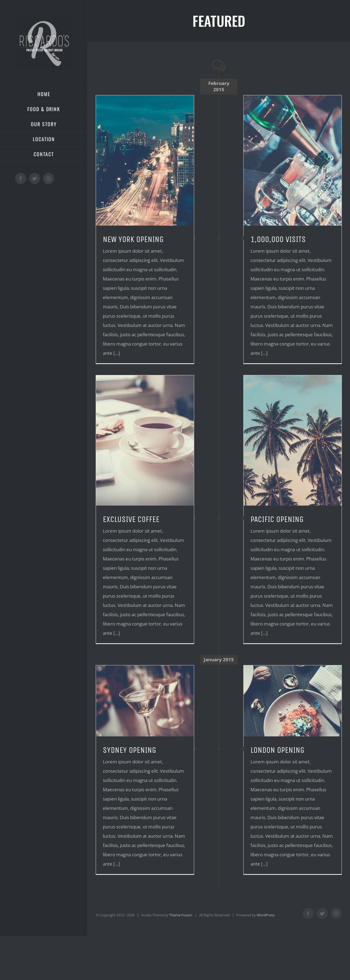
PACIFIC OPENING (277, 519)
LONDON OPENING (277, 750)
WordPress (266, 915)
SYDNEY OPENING (129, 750)
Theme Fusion (181, 915)
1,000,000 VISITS (278, 239)
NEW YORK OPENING (133, 239)
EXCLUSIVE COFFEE (131, 519)
